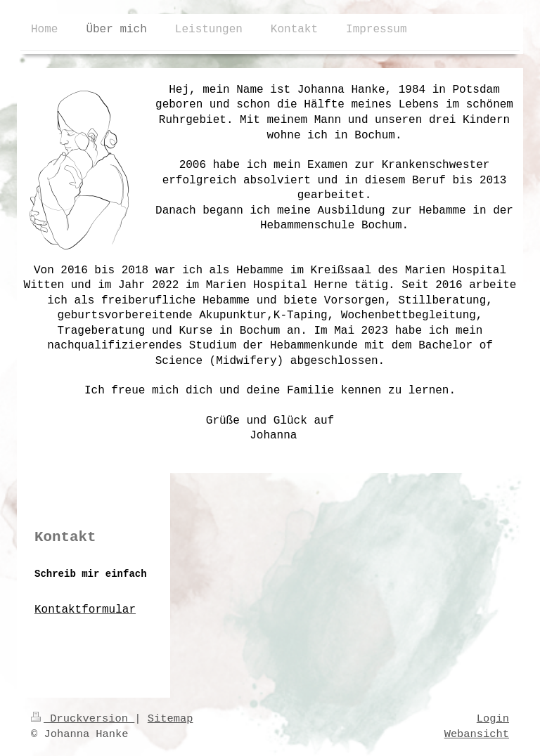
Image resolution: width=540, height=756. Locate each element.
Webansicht (477, 734)
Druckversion (83, 719)
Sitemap (171, 719)
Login (493, 719)
